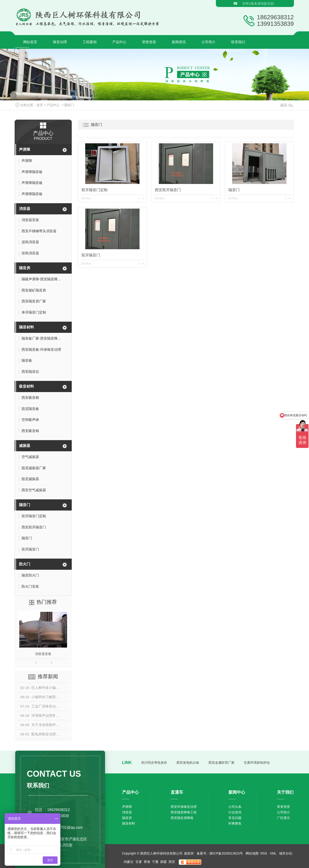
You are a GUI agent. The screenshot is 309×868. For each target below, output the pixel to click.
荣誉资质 (149, 42)
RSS (264, 853)
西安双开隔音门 (168, 190)
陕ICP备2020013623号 (226, 853)
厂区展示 (283, 818)
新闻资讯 (179, 42)
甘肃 (139, 862)
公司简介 (208, 42)
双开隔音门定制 (94, 190)
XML (273, 853)
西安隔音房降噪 (182, 818)
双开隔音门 (91, 255)
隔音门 (69, 105)
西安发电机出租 (188, 763)
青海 (147, 862)
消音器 (25, 209)
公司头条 (235, 807)
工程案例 (90, 42)
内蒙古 (129, 862)
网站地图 (252, 853)
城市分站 (286, 853)
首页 (40, 105)
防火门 (25, 564)
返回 (286, 105)
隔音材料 (26, 327)
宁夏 (155, 862)
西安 (172, 862)
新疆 (163, 862)
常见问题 (235, 818)
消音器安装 (43, 654)
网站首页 (30, 42)
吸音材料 (26, 386)
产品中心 (119, 42)
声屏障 (25, 149)
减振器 (25, 446)
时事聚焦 (235, 823)
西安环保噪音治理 (184, 807)
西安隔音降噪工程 (184, 812)
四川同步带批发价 (154, 763)
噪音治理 (60, 42)
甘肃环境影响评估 (257, 763)
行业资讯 (235, 812)
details (86, 198)
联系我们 (238, 42)
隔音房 (25, 268)
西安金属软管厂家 (221, 763)
